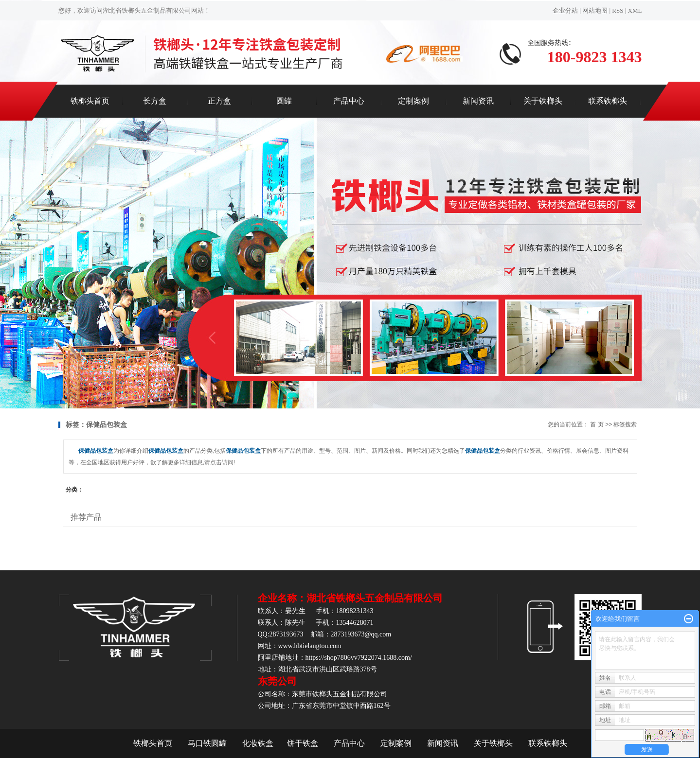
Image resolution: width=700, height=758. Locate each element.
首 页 (597, 424)
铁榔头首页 (90, 101)
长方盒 (155, 101)
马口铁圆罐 (207, 743)
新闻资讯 (478, 101)
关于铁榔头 (543, 101)
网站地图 (595, 10)
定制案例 (413, 101)
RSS (618, 10)
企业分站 (565, 10)
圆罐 (284, 101)
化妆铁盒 (258, 743)
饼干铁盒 (303, 743)
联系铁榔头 (608, 101)
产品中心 (349, 101)
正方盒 (219, 101)
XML (635, 10)
